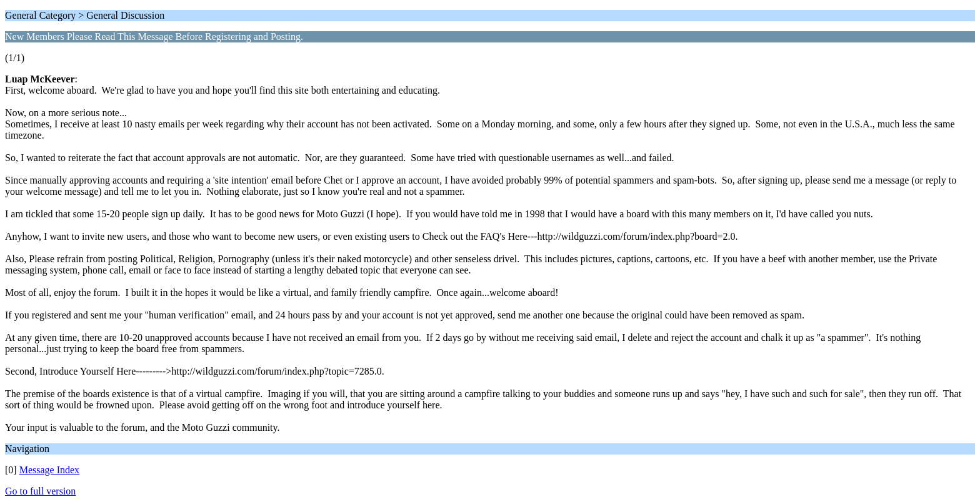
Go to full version (40, 491)
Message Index (49, 470)
